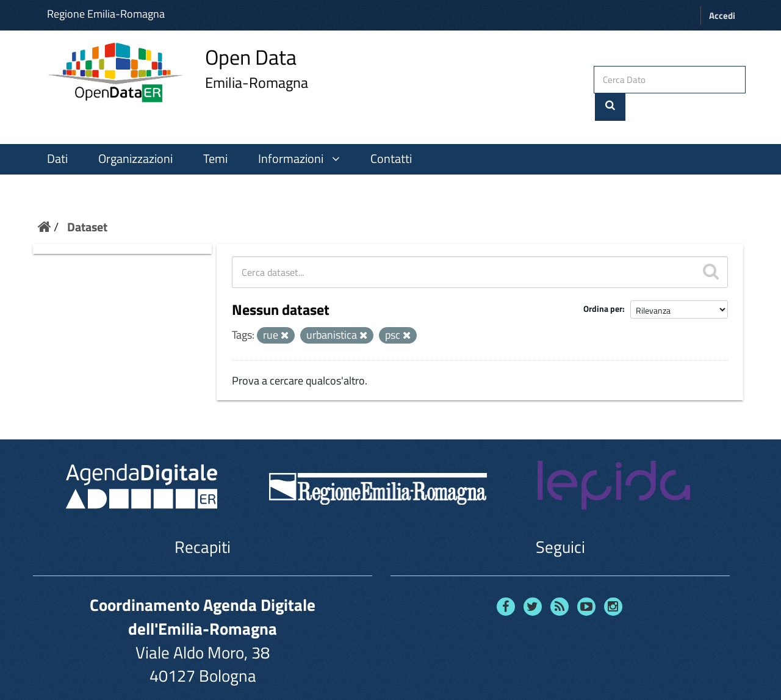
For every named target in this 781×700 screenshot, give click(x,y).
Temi (215, 134)
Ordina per (603, 284)
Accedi (722, 16)
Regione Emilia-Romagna (106, 14)
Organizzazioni (135, 134)
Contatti (391, 134)
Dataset (87, 202)
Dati (57, 134)
